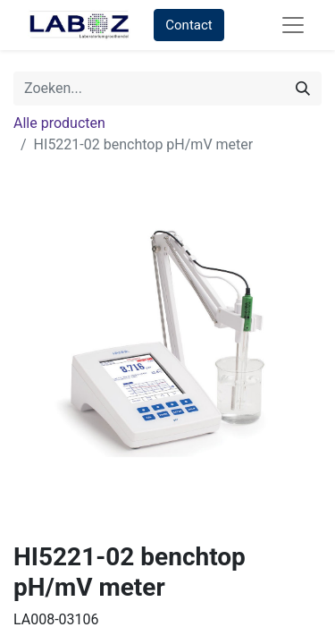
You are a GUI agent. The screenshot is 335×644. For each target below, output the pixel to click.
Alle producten (59, 123)
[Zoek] (303, 89)
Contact (188, 25)
